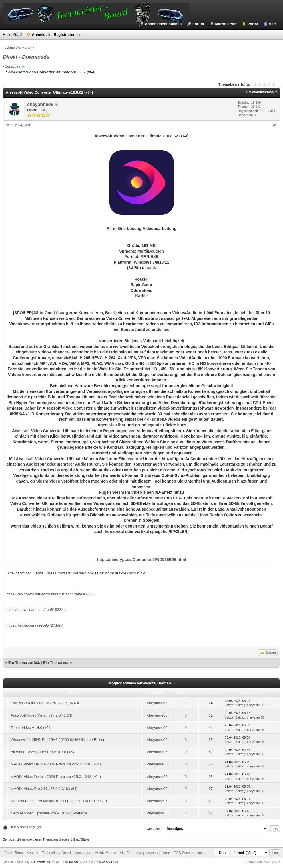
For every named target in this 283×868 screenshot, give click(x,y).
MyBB (74, 862)
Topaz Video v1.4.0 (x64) (31, 728)
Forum (198, 24)
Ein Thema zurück (24, 663)
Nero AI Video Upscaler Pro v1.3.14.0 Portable (49, 813)
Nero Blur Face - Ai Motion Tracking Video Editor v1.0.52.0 (59, 801)
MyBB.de (43, 862)
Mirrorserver (226, 24)
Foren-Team (14, 853)
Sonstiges (12, 66)
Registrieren (65, 35)
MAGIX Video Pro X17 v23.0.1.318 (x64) (44, 789)
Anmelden (41, 35)
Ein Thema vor (56, 663)
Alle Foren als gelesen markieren (145, 853)
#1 (275, 125)
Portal (253, 24)
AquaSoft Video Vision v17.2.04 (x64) (41, 715)
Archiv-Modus (106, 853)
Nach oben (83, 853)
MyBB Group (108, 862)
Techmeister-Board (56, 853)
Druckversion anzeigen (26, 827)
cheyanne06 (40, 104)
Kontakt (32, 853)
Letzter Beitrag (235, 705)
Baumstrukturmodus (262, 92)
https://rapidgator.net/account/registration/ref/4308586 (50, 594)
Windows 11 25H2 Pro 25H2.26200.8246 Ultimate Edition (58, 740)
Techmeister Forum (18, 48)
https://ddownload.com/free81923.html (38, 610)
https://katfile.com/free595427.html (35, 625)
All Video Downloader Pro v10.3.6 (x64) (43, 752)
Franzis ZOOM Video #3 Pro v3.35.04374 (45, 703)
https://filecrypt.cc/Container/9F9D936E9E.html (141, 560)
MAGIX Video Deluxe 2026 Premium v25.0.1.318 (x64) (56, 764)
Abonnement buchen (163, 24)
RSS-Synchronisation (190, 853)
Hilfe (273, 24)
